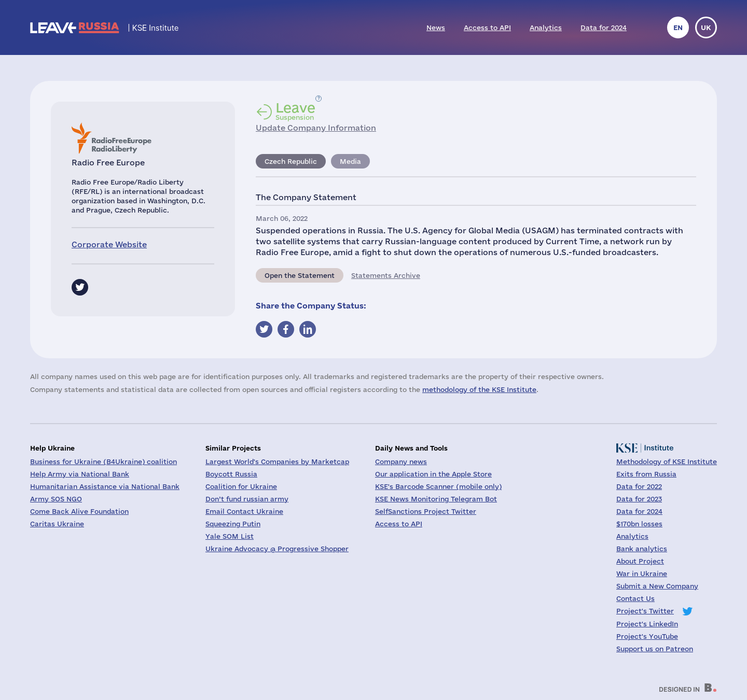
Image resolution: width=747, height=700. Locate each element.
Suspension (295, 111)
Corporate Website (109, 244)
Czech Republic (291, 161)
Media (350, 161)
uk (706, 27)
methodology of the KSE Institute (479, 389)
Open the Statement (300, 275)
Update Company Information (316, 128)
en (678, 27)
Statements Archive (386, 275)
